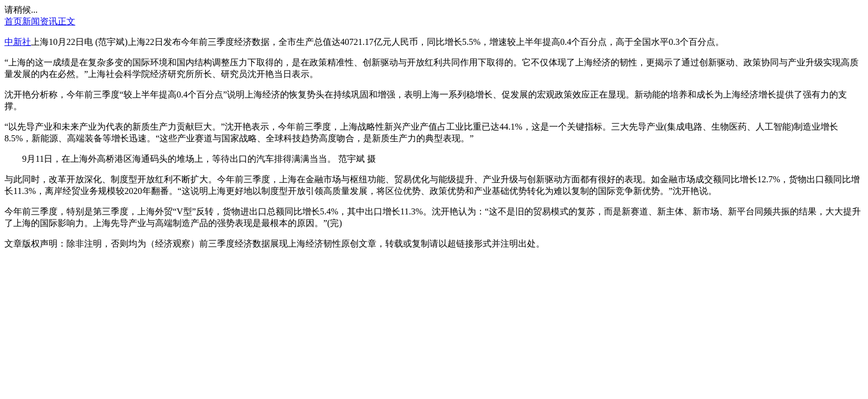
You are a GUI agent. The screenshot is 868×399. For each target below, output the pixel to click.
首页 (13, 21)
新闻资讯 (40, 21)
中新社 (18, 42)
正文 (66, 21)
